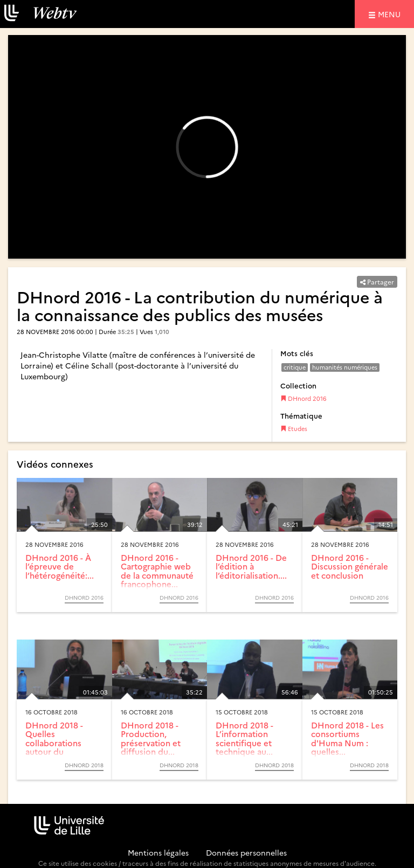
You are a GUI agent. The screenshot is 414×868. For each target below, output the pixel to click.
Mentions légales (158, 852)
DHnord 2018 (84, 765)
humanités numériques (345, 367)
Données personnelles (246, 852)
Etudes (294, 429)
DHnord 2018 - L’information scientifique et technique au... (244, 738)
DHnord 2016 (303, 398)
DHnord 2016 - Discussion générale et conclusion (350, 566)
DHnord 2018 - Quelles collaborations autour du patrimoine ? (54, 743)
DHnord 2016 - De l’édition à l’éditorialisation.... (251, 566)
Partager (377, 282)
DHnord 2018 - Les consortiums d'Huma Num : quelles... (347, 738)
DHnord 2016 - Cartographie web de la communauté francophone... (157, 571)
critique (295, 367)
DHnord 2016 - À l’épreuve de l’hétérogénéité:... (60, 566)
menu (391, 14)
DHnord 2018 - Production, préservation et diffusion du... (151, 738)
